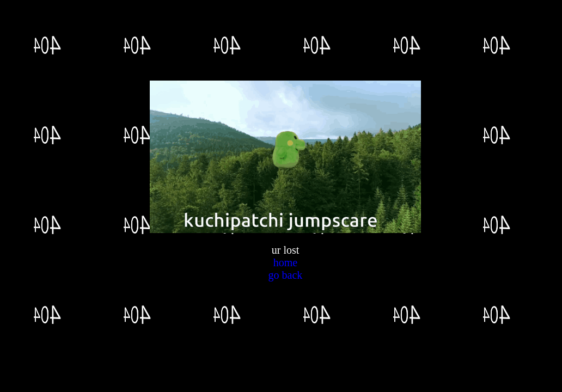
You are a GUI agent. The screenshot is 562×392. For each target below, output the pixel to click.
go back (286, 275)
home (285, 262)
